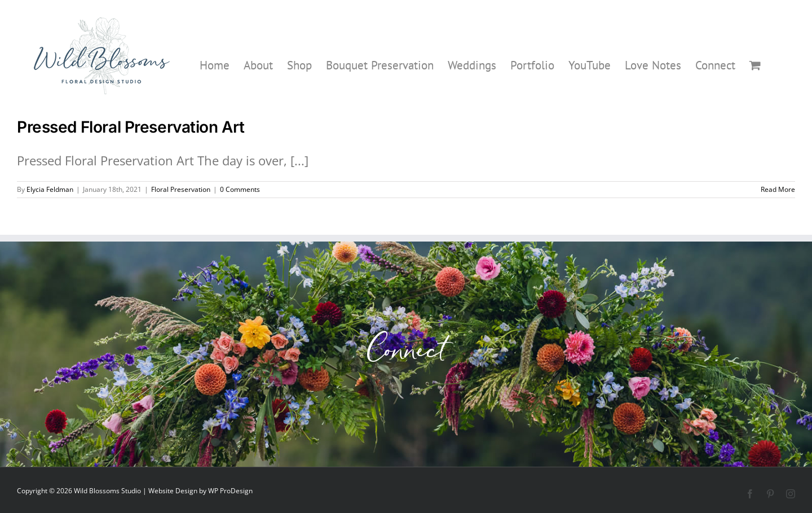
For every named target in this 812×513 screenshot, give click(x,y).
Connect (406, 354)
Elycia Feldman (50, 189)
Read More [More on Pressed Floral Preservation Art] (778, 189)
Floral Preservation (181, 189)
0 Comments (240, 189)
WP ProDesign (230, 491)
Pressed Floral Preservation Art (131, 127)
